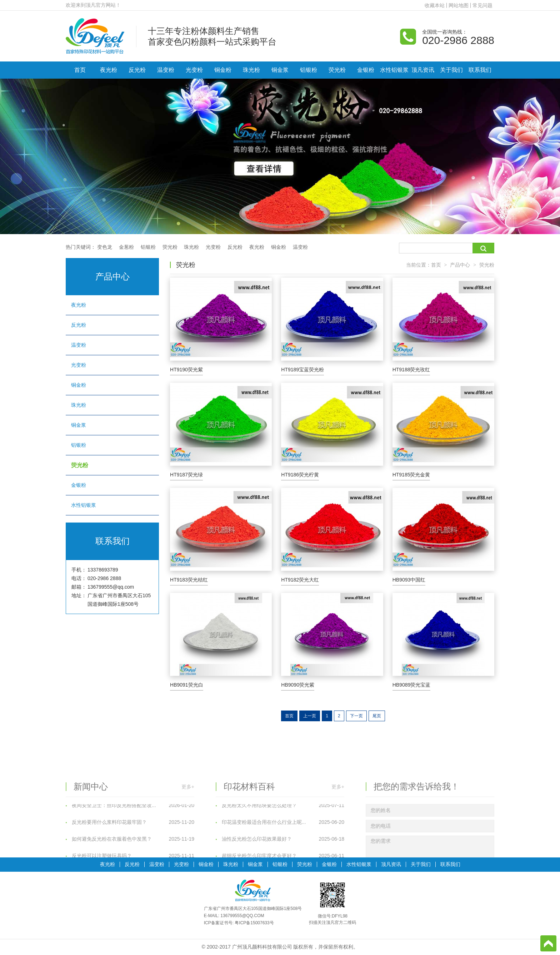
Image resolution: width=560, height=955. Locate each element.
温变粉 (166, 70)
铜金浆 (280, 70)
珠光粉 (251, 70)
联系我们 (480, 70)
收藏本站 (435, 5)
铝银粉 (309, 70)
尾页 (377, 716)
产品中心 (460, 265)
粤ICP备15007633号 (254, 923)
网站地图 (459, 5)
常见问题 (482, 5)
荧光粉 (337, 70)
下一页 (356, 716)
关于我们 (451, 70)
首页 (80, 70)
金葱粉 (126, 247)
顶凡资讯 (423, 70)
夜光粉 (109, 70)
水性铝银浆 (394, 70)
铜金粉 (223, 70)
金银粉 (366, 70)
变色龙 (105, 247)
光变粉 (194, 70)
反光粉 (137, 70)
